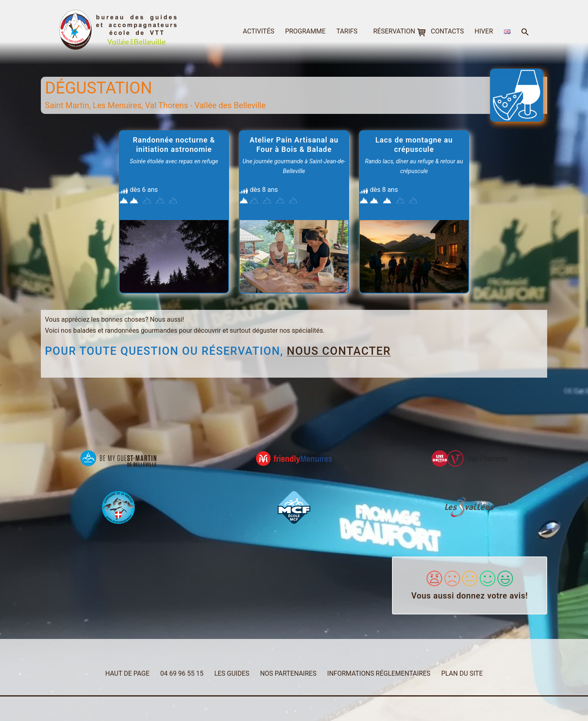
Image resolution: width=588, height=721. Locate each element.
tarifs (347, 31)
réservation (394, 31)
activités (259, 31)
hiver (484, 31)
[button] (525, 32)
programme (305, 31)
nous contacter (339, 351)
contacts (447, 31)
